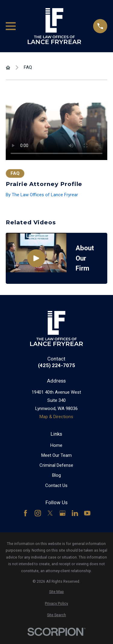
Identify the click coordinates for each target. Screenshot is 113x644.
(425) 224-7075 (56, 365)
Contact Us (56, 485)
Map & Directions (56, 417)
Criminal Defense (56, 465)
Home (56, 445)
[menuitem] (56, 592)
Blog (56, 475)
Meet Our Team (56, 455)
